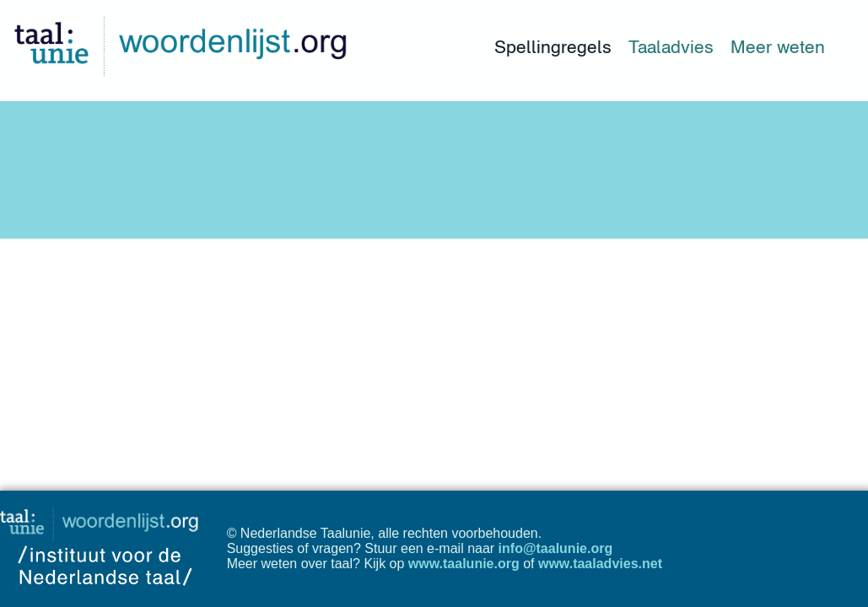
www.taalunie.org (464, 564)
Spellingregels (553, 47)
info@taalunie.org (556, 548)
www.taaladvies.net (600, 564)
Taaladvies (671, 47)
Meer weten (778, 47)
